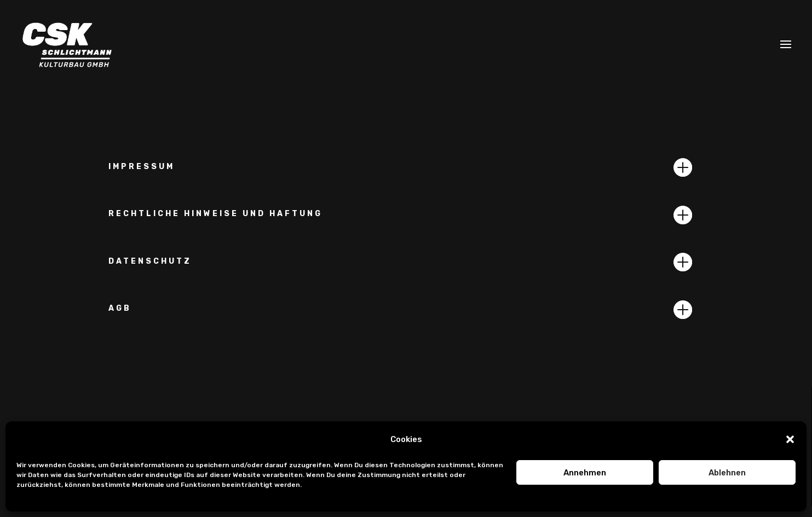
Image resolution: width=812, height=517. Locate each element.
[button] (790, 439)
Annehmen (585, 473)
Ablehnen (727, 473)
